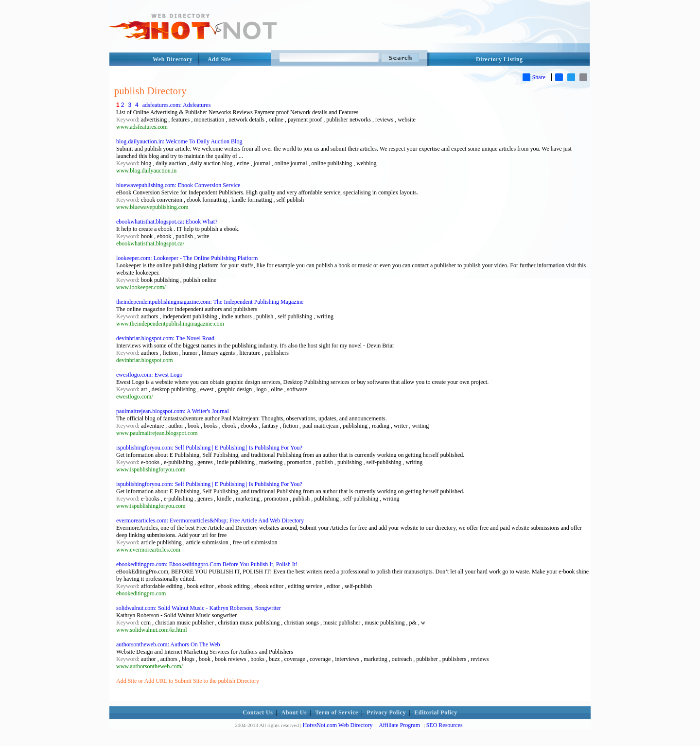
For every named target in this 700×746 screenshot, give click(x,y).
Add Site (219, 59)
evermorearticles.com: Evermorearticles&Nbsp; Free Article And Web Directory (210, 520)
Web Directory (173, 59)
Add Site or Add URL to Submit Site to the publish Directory (188, 681)
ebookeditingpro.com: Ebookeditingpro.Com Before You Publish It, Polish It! (207, 564)
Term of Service (337, 712)
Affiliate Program (399, 725)
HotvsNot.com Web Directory (338, 725)
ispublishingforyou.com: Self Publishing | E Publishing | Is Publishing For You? (209, 448)
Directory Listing (499, 59)
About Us (294, 712)
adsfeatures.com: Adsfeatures (177, 105)
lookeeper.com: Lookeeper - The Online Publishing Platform (187, 258)
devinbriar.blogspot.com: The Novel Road (165, 338)
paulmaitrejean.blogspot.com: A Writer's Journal (173, 411)
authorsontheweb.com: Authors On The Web (168, 644)
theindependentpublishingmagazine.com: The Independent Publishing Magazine (210, 302)
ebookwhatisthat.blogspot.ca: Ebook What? (167, 222)
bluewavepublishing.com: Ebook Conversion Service (178, 185)
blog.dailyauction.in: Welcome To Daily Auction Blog (179, 141)
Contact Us (258, 712)
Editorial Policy (436, 712)
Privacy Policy (386, 712)
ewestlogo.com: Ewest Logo (149, 375)
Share (534, 77)
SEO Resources (445, 725)
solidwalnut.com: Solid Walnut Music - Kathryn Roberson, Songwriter (199, 608)
